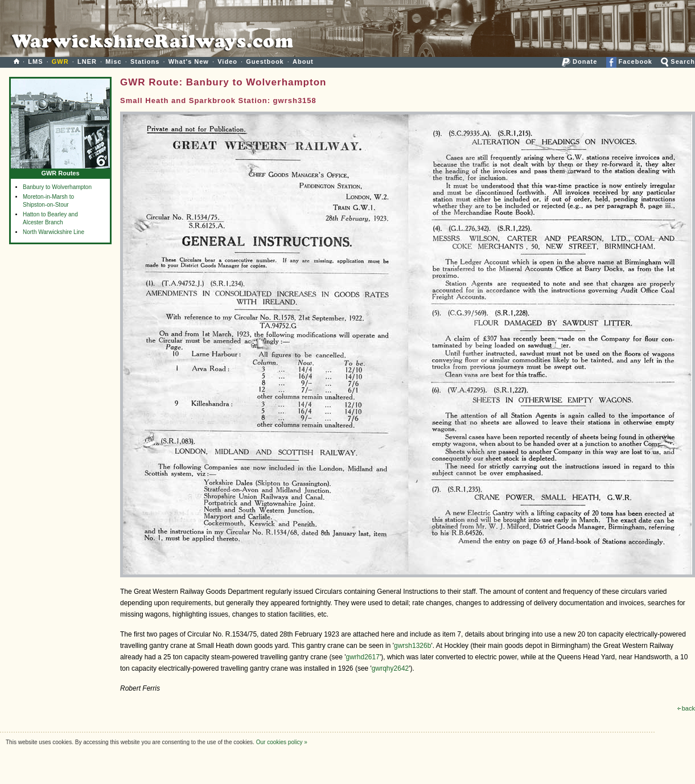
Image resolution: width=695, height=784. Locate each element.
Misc (113, 61)
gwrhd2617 (363, 657)
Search (678, 61)
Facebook (629, 61)
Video (227, 61)
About (303, 61)
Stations (145, 61)
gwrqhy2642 (390, 668)
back (686, 708)
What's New (189, 61)
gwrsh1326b (412, 646)
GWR (60, 61)
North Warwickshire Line (54, 232)
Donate (579, 61)
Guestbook (265, 61)
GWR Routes (60, 171)
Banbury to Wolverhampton (57, 187)
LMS (35, 61)
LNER (87, 61)
